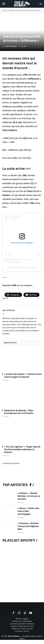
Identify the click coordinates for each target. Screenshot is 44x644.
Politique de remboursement (22, 629)
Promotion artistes (22, 631)
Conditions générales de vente (22, 626)
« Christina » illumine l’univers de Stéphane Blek (28, 526)
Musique (11, 10)
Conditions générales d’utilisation (22, 624)
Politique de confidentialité (22, 621)
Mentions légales (22, 619)
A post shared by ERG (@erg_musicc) (22, 268)
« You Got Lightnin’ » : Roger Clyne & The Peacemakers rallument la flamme (22, 449)
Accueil (5, 10)
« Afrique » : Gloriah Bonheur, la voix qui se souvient (29, 496)
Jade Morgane (11, 46)
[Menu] (4, 4)
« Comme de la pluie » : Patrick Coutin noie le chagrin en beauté (23, 375)
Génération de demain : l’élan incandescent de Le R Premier (19, 412)
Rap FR (5, 298)
